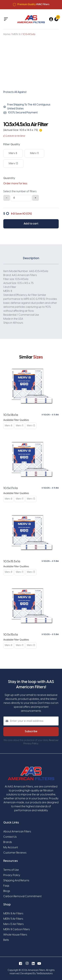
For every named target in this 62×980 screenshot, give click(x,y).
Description (31, 258)
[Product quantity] (21, 198)
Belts (6, 940)
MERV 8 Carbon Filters (17, 930)
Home (7, 34)
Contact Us (10, 837)
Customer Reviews (15, 853)
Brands (8, 842)
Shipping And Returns (16, 881)
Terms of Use (11, 870)
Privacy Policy (12, 875)
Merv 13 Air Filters (13, 924)
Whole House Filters (15, 935)
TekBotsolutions (44, 974)
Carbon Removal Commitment (22, 896)
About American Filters (17, 832)
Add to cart (31, 224)
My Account (11, 848)
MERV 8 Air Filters (13, 914)
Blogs (7, 891)
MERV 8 (16, 34)
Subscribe (31, 731)
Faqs (6, 886)
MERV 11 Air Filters (13, 919)
